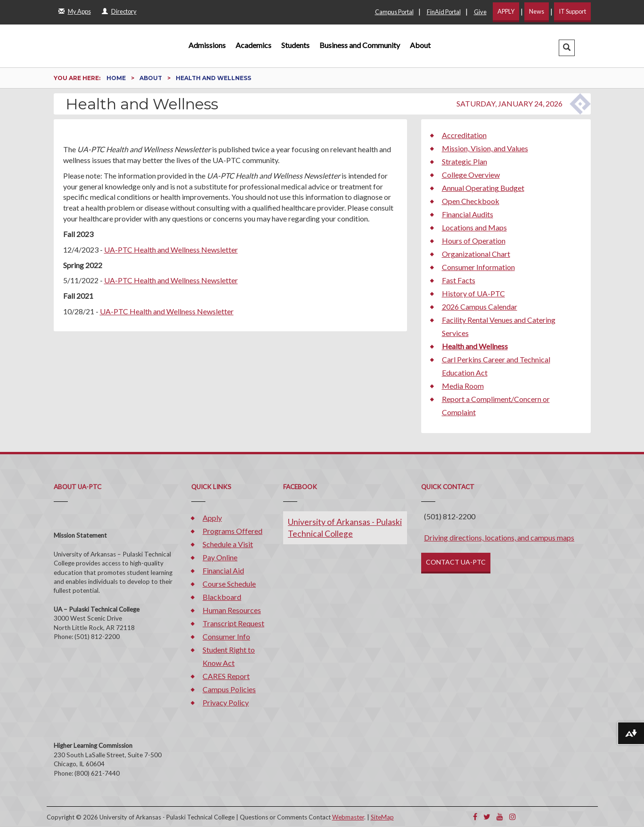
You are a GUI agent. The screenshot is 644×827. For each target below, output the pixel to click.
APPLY (506, 11)
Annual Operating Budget (483, 188)
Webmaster (348, 817)
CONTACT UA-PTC (456, 562)
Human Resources (232, 610)
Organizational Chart (476, 254)
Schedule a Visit (228, 544)
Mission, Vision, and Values (485, 148)
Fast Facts (459, 280)
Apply (212, 518)
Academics (253, 45)
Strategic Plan (465, 161)
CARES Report (226, 676)
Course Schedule (229, 584)
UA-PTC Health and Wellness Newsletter (171, 250)
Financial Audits (468, 214)
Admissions (207, 45)
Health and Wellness (475, 346)
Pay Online (220, 557)
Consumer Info (226, 636)
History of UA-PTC (473, 293)
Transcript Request (233, 623)
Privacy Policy (226, 702)
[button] (567, 48)
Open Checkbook (471, 201)
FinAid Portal (444, 12)
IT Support (572, 11)
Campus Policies (229, 689)
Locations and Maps (474, 227)
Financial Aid (223, 570)
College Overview (471, 175)
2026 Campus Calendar (480, 307)
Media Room (463, 386)
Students (295, 45)
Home (117, 78)
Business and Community (360, 45)
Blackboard (222, 597)
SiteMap (382, 817)
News (537, 11)
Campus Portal (394, 12)
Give (480, 12)
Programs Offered (232, 531)
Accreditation (464, 135)
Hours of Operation (474, 241)
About (420, 45)
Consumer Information (478, 267)
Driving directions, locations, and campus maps (499, 537)
